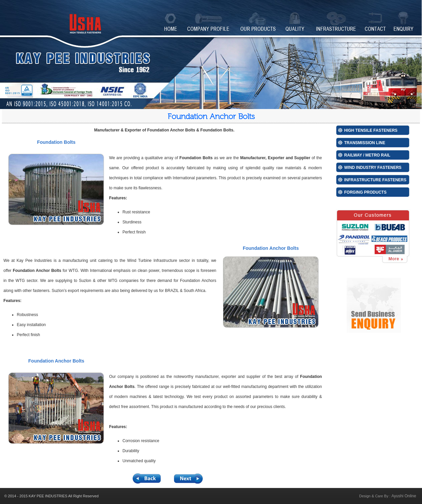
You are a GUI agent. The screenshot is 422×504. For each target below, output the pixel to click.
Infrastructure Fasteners (375, 180)
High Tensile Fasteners (371, 130)
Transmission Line (365, 143)
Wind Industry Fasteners (373, 168)
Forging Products (365, 192)
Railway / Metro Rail (367, 155)
